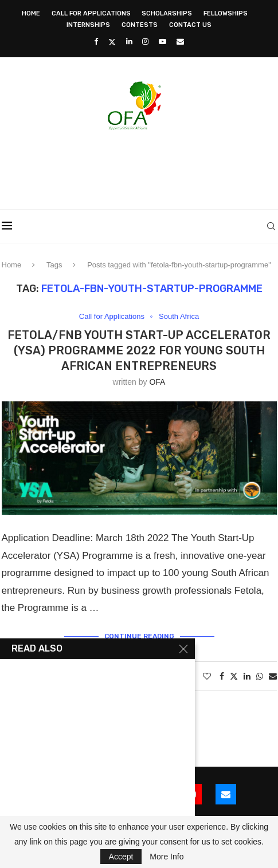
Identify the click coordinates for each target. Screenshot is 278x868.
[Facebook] (96, 42)
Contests (140, 25)
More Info (167, 857)
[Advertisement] (140, 166)
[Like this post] (207, 676)
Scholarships (167, 13)
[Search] (271, 226)
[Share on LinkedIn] (247, 676)
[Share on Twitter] (234, 676)
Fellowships (226, 13)
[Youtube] (163, 42)
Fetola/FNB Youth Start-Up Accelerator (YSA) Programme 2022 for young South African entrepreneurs (139, 350)
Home (31, 13)
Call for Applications (91, 13)
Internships (88, 25)
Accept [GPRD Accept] (121, 857)
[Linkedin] (129, 42)
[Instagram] (145, 42)
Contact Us (190, 25)
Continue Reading (139, 636)
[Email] (180, 42)
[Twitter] (112, 42)
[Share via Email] (273, 676)
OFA (157, 382)
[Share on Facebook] (222, 676)
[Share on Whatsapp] (260, 676)
